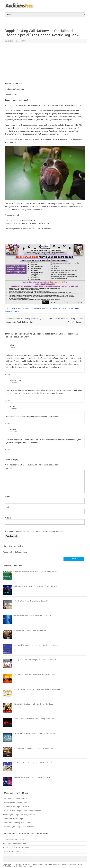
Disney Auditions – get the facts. (14, 840)
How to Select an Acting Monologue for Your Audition (22, 811)
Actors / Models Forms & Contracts (49, 864)
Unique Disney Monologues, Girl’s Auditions (18, 827)
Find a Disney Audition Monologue (15, 799)
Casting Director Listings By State (15, 852)
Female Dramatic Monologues (14, 819)
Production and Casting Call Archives (16, 847)
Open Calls (29, 308)
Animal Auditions (18, 308)
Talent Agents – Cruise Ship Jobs (14, 843)
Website (8, 518)
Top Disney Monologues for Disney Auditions (19, 815)
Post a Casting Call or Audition (15, 552)
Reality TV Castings (12, 311)
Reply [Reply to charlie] (7, 374)
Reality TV (38, 308)
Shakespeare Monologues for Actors (16, 807)
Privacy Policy (67, 864)
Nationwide (62, 308)
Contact (12, 866)
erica (9, 41)
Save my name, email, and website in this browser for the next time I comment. (34, 531)
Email (7, 507)
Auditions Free (27, 866)
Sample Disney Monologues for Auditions (18, 823)
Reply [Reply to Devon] (7, 450)
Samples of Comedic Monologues (15, 803)
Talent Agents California (12, 864)
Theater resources (28, 864)
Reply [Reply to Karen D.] (7, 423)
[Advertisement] (45, 62)
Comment (9, 469)
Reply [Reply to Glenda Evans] (7, 400)
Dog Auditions (52, 308)
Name (7, 497)
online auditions (73, 308)
